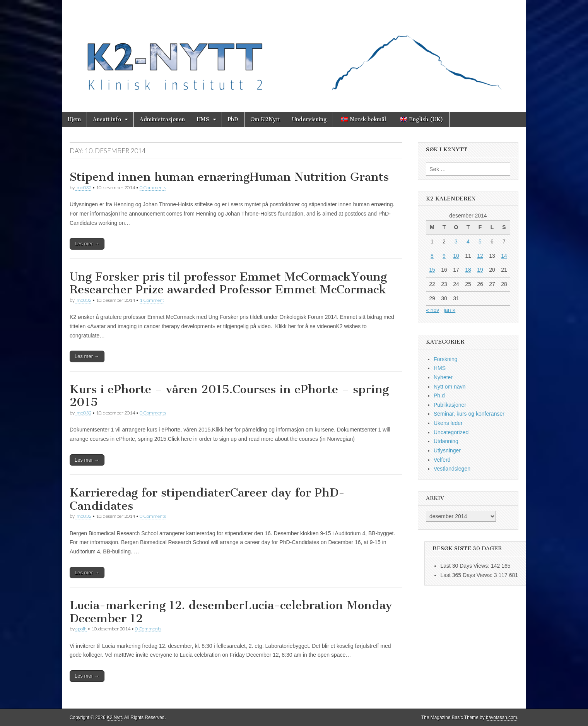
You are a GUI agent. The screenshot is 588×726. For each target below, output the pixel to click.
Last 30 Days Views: (465, 566)
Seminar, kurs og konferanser (469, 414)
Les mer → (87, 244)
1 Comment (152, 300)
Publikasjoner (450, 405)
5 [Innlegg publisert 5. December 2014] (480, 241)
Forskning (445, 359)
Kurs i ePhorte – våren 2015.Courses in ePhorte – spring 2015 (229, 396)
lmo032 (83, 187)
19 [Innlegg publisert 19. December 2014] (480, 270)
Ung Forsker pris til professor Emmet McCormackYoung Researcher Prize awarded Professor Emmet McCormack (228, 283)
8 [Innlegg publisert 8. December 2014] (432, 256)
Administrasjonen (162, 119)
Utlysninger (447, 450)
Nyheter (443, 377)
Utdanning (446, 441)
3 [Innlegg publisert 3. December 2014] (456, 241)
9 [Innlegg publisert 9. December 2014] (444, 256)
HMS (203, 119)
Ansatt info (107, 119)
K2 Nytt (114, 717)
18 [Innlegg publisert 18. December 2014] (468, 270)
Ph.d (439, 396)
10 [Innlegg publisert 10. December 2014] (456, 256)
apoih (81, 629)
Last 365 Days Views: (467, 575)
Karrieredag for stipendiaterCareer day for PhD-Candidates (207, 499)
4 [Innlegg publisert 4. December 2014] (468, 241)
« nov (432, 310)
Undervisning (309, 119)
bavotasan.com (502, 717)
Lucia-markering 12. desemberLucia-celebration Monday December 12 (231, 612)
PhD (233, 119)
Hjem (74, 119)
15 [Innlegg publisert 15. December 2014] (432, 270)
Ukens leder (448, 423)
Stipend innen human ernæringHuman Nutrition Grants (229, 177)
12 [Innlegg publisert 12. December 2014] (480, 256)
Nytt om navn (450, 387)
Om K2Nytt (265, 119)
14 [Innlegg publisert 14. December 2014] (504, 256)
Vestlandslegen (452, 469)
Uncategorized (451, 432)
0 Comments (153, 187)
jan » (450, 310)
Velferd (442, 460)
